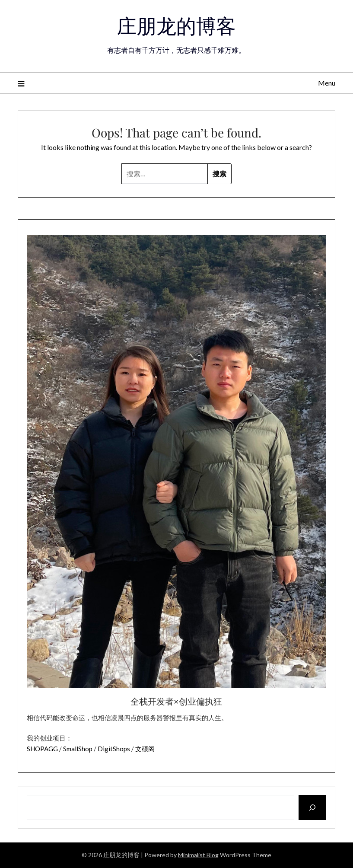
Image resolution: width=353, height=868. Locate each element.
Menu (327, 83)
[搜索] (312, 807)
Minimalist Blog (198, 855)
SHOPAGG (42, 749)
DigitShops (114, 749)
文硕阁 (145, 749)
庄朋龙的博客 (176, 25)
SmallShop (78, 749)
